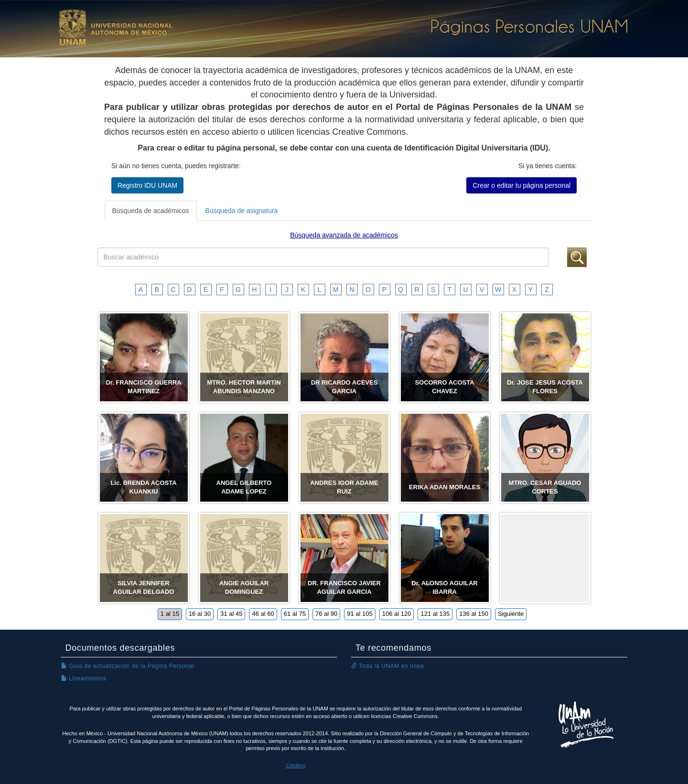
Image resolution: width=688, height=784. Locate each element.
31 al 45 (231, 614)
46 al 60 (263, 614)
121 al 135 (435, 614)
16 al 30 (200, 614)
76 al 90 (326, 614)
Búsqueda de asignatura (242, 211)
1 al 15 (170, 614)
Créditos (296, 765)
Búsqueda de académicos (151, 211)
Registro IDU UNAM (147, 185)
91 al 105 (360, 614)
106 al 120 (397, 614)
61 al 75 (295, 614)
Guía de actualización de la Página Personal (128, 666)
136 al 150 (474, 614)
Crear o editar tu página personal (521, 185)
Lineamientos (84, 678)
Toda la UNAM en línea (387, 666)
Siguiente (511, 614)
